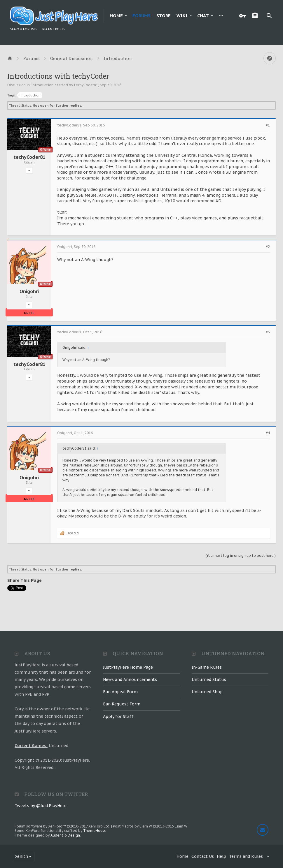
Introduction (42, 85)
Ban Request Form (122, 704)
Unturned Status (209, 679)
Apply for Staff (118, 716)
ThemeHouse (95, 831)
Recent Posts (54, 29)
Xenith (21, 856)
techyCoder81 (86, 85)
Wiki (182, 16)
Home (116, 16)
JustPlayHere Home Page (128, 667)
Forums (141, 16)
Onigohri (29, 291)
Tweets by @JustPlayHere (41, 806)
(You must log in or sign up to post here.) (241, 556)
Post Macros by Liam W (150, 826)
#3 (268, 332)
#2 (268, 247)
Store (164, 16)
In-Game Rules (207, 667)
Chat (203, 16)
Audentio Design (65, 835)
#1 (268, 125)
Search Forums (23, 29)
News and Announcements (130, 679)
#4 (268, 433)
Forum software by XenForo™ (62, 826)
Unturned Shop (207, 692)
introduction (30, 95)
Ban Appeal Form (120, 692)
